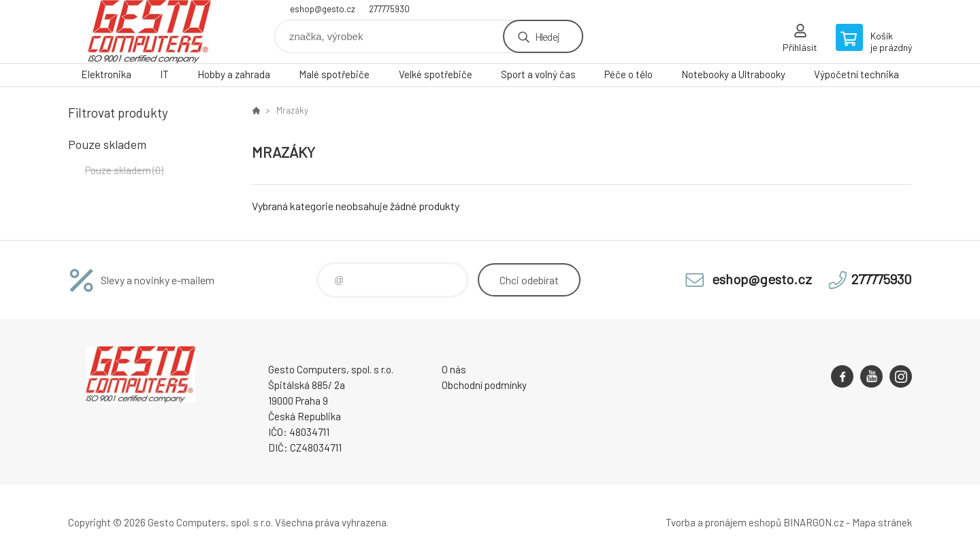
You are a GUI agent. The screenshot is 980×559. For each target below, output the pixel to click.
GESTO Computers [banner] (150, 32)
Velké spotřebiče (436, 74)
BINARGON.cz (814, 522)
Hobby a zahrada (234, 74)
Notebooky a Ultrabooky (733, 74)
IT (164, 74)
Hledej (547, 36)
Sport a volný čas (538, 74)
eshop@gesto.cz (323, 9)
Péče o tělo (628, 74)
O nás (454, 369)
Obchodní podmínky (484, 385)
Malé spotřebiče (334, 74)
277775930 (389, 9)
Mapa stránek (882, 522)
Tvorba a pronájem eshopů (723, 522)
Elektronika (106, 74)
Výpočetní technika (856, 74)
